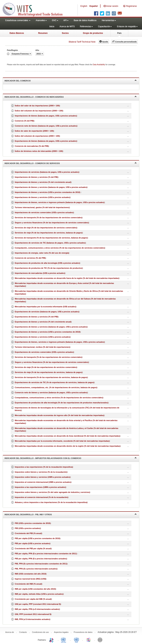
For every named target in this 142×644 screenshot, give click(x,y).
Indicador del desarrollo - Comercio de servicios (71, 163)
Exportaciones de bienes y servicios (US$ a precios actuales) (43, 337)
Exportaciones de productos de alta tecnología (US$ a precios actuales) (47, 263)
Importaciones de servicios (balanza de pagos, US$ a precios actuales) (47, 172)
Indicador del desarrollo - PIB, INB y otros (71, 514)
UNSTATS (76, 640)
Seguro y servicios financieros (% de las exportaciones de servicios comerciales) (52, 362)
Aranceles (41, 20)
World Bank (101, 640)
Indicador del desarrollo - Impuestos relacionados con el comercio (71, 458)
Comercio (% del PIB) (24, 121)
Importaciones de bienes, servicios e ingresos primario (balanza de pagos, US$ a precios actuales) (60, 202)
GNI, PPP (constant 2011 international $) (33, 614)
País (119, 33)
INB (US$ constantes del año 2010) (31, 574)
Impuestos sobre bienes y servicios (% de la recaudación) (41, 472)
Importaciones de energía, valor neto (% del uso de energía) (42, 253)
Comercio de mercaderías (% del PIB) (32, 146)
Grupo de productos (93, 33)
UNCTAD (64, 640)
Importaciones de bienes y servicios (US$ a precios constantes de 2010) (48, 192)
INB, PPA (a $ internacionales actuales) (32, 619)
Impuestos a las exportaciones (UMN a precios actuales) (40, 487)
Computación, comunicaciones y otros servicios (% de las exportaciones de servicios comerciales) (60, 248)
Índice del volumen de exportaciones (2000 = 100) (37, 136)
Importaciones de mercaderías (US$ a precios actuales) (40, 273)
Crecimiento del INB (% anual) (28, 584)
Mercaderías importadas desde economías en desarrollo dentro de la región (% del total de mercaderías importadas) (68, 446)
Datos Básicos (17, 33)
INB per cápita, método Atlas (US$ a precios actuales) (39, 594)
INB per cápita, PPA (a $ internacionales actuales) (37, 609)
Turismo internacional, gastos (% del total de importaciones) (42, 207)
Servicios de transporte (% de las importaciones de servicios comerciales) (48, 218)
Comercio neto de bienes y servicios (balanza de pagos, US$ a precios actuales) (51, 393)
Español (94, 6)
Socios (65, 33)
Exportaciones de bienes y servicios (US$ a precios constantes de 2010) (48, 332)
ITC (52, 640)
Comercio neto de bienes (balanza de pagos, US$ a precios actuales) (46, 126)
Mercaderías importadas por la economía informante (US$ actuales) (45, 307)
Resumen (43, 33)
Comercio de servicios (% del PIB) (30, 258)
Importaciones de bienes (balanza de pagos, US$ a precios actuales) (46, 116)
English (84, 6)
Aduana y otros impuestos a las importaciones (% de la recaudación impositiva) (51, 502)
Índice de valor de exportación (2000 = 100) (34, 131)
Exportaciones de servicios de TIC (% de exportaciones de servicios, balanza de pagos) (54, 382)
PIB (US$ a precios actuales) (28, 528)
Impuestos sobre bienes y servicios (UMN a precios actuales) (43, 477)
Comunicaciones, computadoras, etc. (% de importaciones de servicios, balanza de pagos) (56, 387)
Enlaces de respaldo (127, 26)
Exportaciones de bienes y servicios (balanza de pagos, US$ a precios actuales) (51, 327)
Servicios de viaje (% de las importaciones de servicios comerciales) (46, 228)
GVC (55, 20)
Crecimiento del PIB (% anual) (28, 533)
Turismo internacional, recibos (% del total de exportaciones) (42, 347)
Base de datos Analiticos (85, 20)
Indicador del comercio (71, 80)
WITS (35, 9)
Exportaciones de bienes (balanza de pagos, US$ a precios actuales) (46, 141)
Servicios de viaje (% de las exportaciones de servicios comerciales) (46, 367)
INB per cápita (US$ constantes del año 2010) (35, 589)
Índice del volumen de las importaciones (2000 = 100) (39, 111)
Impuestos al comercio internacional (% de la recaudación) (41, 497)
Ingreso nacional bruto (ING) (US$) (30, 579)
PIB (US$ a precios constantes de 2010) (33, 523)
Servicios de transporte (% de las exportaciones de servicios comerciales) (48, 357)
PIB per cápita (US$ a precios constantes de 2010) (37, 538)
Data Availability (99, 65)
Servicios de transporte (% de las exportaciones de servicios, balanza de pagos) (51, 377)
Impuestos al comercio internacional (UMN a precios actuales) (43, 482)
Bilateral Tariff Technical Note (82, 42)
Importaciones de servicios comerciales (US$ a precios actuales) (44, 212)
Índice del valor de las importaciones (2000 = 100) (37, 106)
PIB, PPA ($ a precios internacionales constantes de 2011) (41, 564)
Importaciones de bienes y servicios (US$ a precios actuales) (42, 197)
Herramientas (109, 20)
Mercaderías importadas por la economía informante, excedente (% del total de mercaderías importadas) (62, 441)
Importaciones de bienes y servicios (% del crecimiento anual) (43, 182)
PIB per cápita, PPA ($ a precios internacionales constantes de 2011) (46, 554)
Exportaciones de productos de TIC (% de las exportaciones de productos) (49, 268)
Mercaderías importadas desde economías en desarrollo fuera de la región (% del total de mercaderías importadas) (67, 278)
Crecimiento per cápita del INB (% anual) (33, 599)
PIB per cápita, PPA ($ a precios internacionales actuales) (41, 559)
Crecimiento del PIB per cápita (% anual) (33, 548)
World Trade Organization (89, 640)
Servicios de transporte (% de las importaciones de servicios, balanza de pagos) (51, 238)
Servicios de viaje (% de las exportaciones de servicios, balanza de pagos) (49, 372)
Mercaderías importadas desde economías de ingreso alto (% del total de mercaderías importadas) (60, 415)
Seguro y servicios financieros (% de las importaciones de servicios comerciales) (52, 223)
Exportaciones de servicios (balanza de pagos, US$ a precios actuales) (47, 312)
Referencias (86, 26)
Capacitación (105, 26)
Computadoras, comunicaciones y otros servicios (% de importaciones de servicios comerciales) (59, 398)
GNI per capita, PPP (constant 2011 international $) (38, 604)
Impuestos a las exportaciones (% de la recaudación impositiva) (44, 467)
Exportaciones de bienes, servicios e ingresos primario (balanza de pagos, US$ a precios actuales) (60, 342)
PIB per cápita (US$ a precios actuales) (33, 543)
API (66, 20)
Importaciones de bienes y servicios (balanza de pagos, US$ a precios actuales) (51, 187)
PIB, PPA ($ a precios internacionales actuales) (36, 569)
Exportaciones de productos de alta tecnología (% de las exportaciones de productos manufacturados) (62, 403)
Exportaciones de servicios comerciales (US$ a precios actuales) (44, 352)
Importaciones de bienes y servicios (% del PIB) (36, 177)
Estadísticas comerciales (18, 20)
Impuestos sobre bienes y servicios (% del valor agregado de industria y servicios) (52, 492)
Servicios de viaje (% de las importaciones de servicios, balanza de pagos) (49, 233)
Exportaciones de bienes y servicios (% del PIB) (36, 317)
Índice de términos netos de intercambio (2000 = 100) (39, 151)
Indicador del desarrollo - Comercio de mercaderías (71, 97)
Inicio (52, 26)
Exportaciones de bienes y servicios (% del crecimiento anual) (43, 322)
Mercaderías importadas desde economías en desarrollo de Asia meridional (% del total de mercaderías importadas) (67, 436)
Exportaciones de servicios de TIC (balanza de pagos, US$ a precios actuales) (50, 243)
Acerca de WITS (67, 26)
